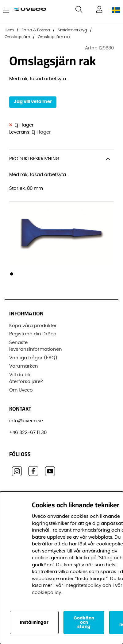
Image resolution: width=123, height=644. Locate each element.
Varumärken (24, 366)
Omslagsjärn (17, 37)
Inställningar (34, 623)
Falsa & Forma (36, 30)
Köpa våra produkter (33, 326)
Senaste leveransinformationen (36, 346)
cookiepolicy (46, 593)
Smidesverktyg (72, 30)
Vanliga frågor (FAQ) (33, 358)
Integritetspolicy (83, 585)
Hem (9, 30)
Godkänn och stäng (84, 623)
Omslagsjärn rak (54, 37)
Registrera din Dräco (33, 334)
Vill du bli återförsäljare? (26, 378)
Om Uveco (21, 390)
